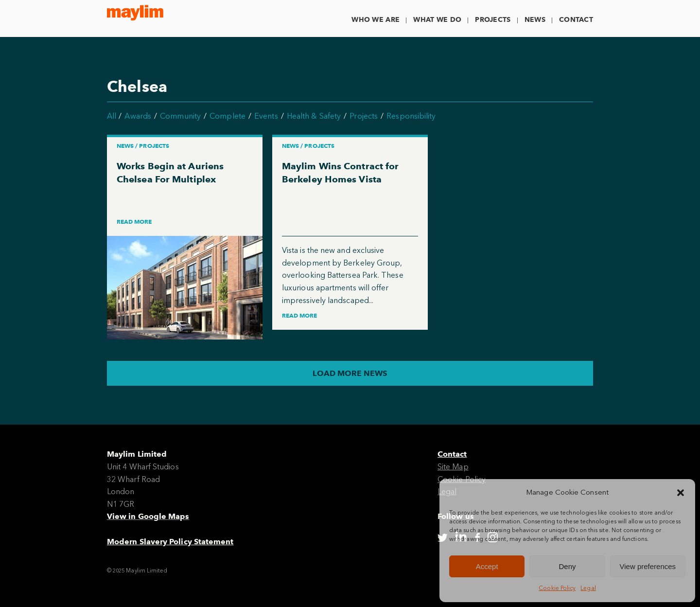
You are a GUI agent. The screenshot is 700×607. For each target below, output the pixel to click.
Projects (493, 20)
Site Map (453, 467)
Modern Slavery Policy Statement (170, 542)
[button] (681, 493)
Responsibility (411, 116)
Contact (576, 20)
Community (180, 116)
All (112, 116)
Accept (487, 566)
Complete (227, 116)
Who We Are (376, 20)
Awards (138, 116)
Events (266, 116)
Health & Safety (314, 116)
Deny (567, 566)
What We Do (437, 20)
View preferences (648, 566)
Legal (588, 588)
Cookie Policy (557, 588)
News (535, 20)
